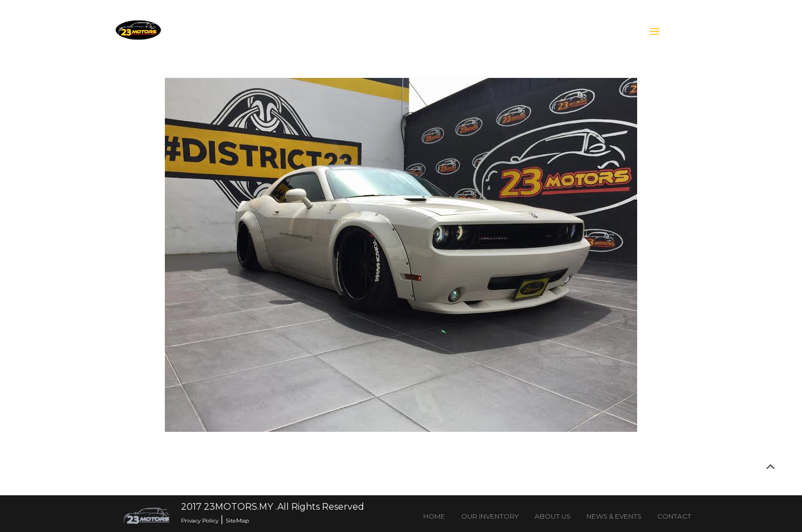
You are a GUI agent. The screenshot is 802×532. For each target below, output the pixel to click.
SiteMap (237, 521)
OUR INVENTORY (490, 516)
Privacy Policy (200, 521)
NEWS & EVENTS (614, 516)
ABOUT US (552, 516)
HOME (434, 516)
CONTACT (674, 516)
